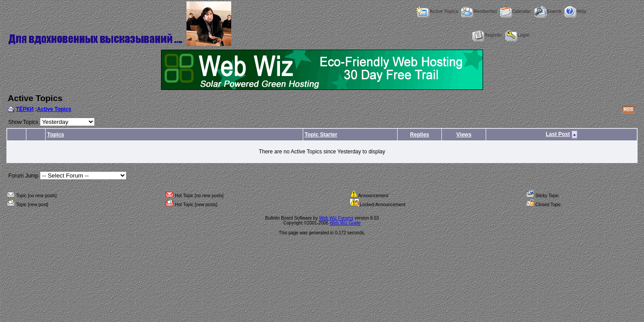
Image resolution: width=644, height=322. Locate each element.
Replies (420, 135)
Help (575, 11)
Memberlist (479, 11)
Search (548, 11)
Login (517, 35)
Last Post (558, 134)
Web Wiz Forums (336, 218)
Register (487, 35)
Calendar (516, 11)
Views (464, 135)
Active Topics (437, 11)
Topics (55, 135)
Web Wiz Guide (345, 223)
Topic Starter (321, 135)
